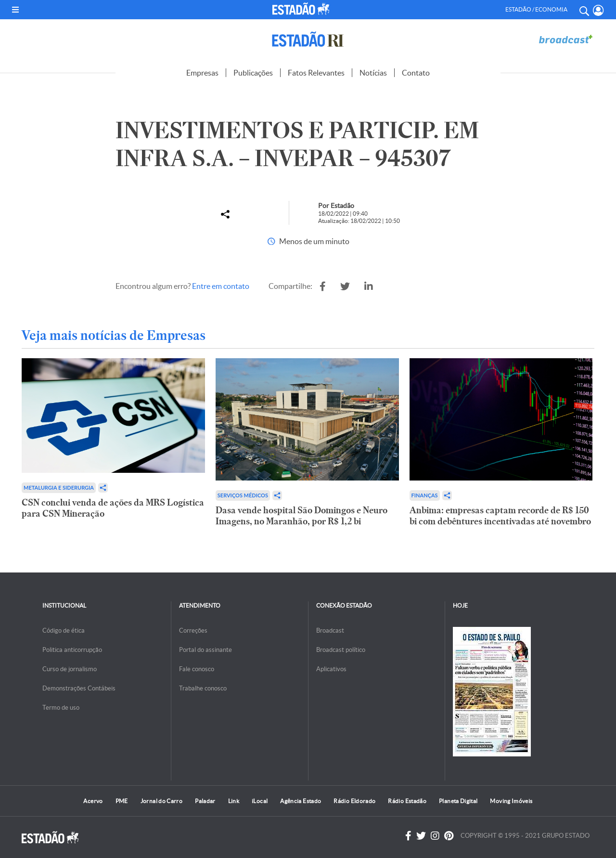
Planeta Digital (458, 801)
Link (234, 801)
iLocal (260, 801)
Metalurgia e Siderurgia (59, 487)
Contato (416, 73)
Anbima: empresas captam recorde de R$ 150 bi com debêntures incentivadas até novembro (500, 516)
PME (122, 801)
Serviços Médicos (243, 495)
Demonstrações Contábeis (79, 688)
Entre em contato (221, 286)
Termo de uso (61, 708)
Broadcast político (341, 650)
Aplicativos (331, 669)
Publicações (253, 73)
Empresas (202, 73)
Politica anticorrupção (72, 650)
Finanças (425, 495)
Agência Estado (301, 801)
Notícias (373, 73)
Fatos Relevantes (316, 73)
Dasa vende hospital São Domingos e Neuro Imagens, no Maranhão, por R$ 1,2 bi (302, 516)
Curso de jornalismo (70, 669)
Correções (193, 630)
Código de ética (64, 630)
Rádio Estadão (407, 801)
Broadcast (330, 630)
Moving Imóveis (511, 801)
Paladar (205, 801)
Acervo (93, 801)
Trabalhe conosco (203, 688)
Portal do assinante (205, 650)
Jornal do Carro (161, 801)
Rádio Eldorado (354, 801)
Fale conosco (197, 669)
